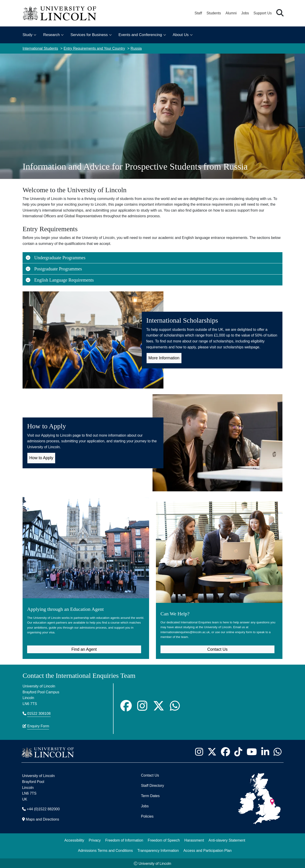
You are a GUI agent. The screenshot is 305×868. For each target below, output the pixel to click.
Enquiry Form (38, 725)
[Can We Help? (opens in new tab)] (219, 570)
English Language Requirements (59, 280)
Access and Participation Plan (207, 850)
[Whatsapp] (175, 705)
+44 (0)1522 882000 (43, 808)
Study (27, 35)
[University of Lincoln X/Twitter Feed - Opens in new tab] (212, 751)
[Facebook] (126, 705)
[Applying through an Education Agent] (86, 570)
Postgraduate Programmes (54, 269)
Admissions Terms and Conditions (105, 850)
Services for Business (89, 35)
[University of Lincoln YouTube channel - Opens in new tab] (252, 751)
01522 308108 (39, 713)
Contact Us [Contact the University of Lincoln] (150, 775)
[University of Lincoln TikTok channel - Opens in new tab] (238, 751)
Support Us (263, 13)
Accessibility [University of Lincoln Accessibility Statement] (74, 839)
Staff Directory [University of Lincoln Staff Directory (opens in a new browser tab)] (152, 785)
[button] (280, 13)
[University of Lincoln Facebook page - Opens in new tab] (225, 751)
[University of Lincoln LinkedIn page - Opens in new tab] (265, 751)
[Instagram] (142, 705)
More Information (164, 358)
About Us (181, 35)
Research (51, 35)
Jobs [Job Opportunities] (145, 805)
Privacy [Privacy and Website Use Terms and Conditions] (95, 839)
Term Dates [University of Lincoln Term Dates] (150, 795)
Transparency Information (158, 850)
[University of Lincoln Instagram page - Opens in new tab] (199, 751)
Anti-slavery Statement (227, 839)
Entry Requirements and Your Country (94, 48)
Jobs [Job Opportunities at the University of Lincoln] (245, 13)
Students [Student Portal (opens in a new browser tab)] (214, 13)
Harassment (194, 839)
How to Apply (41, 458)
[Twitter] (159, 705)
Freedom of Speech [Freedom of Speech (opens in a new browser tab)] (164, 839)
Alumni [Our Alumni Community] (231, 13)
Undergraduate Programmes (55, 258)
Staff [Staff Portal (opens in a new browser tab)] (198, 13)
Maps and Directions (42, 819)
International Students (40, 48)
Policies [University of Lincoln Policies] (147, 816)
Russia (136, 48)
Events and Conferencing (140, 35)
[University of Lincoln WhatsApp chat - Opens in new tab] (277, 751)
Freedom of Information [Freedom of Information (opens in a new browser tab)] (124, 839)
